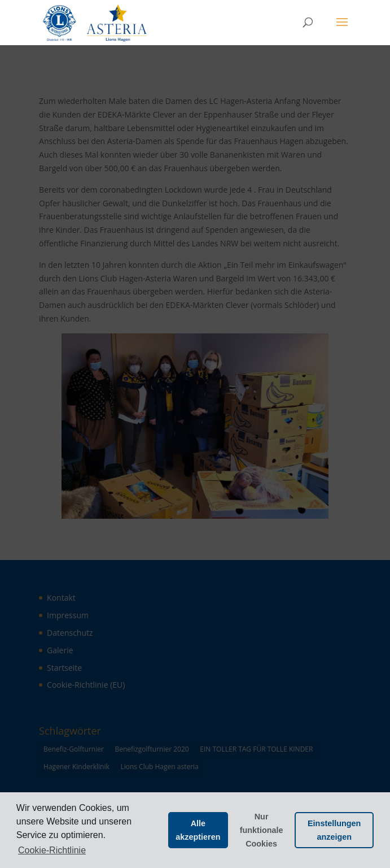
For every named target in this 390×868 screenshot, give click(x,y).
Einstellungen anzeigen (334, 830)
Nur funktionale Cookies (262, 830)
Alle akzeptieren (198, 830)
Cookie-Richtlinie (52, 850)
